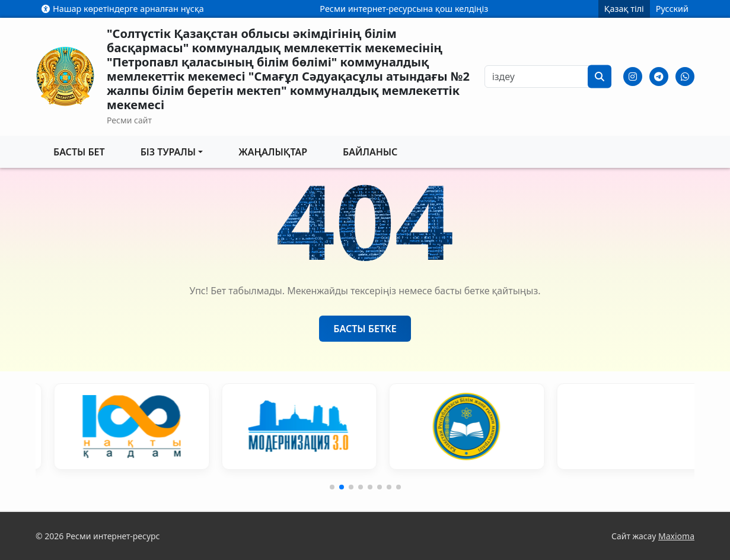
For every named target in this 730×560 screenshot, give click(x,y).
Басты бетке (365, 329)
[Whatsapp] (685, 77)
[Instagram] (633, 77)
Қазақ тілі (624, 9)
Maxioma (676, 536)
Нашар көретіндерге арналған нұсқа (123, 9)
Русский (672, 9)
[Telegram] (659, 77)
